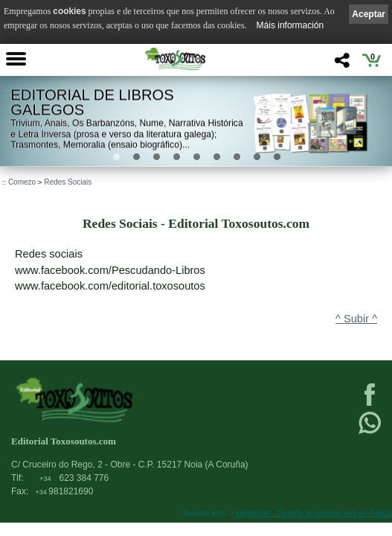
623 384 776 (74, 478)
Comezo (22, 182)
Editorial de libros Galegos (92, 102)
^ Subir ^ (356, 319)
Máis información (290, 25)
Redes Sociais (68, 182)
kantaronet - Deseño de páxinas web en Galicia (314, 513)
